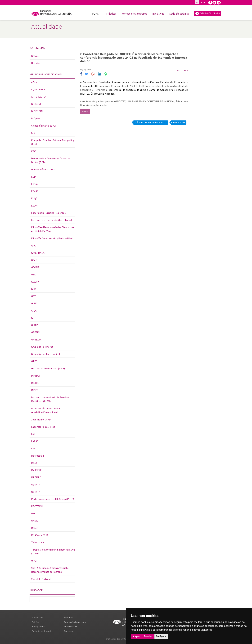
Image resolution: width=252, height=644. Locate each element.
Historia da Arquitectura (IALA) (48, 368)
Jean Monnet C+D (41, 419)
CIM (33, 133)
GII (33, 318)
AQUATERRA (38, 89)
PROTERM (37, 506)
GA (197, 2)
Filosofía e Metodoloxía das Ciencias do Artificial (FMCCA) (52, 229)
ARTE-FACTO (38, 97)
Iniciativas (158, 14)
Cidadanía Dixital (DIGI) (44, 126)
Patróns (36, 622)
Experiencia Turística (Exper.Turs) (49, 213)
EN (205, 2)
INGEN (35, 390)
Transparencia (39, 626)
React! (35, 528)
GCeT (34, 260)
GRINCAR (36, 340)
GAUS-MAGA (38, 253)
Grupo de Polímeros (42, 347)
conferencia (179, 122)
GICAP (35, 311)
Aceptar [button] (136, 636)
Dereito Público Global (44, 169)
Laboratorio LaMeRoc (43, 427)
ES (201, 2)
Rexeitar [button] (148, 636)
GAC (33, 246)
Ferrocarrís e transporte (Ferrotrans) (52, 220)
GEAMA (35, 282)
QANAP (35, 521)
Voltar (85, 111)
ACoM (34, 82)
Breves (35, 56)
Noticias (36, 63)
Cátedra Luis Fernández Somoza (151, 122)
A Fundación (38, 618)
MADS (34, 463)
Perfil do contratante (42, 631)
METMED (36, 477)
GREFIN (35, 332)
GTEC (34, 361)
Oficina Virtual (71, 626)
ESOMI (35, 206)
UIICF (34, 561)
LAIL (34, 434)
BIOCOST (36, 104)
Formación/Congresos (134, 14)
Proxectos (69, 631)
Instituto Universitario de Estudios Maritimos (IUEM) (50, 399)
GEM (34, 289)
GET (34, 296)
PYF (33, 513)
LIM (33, 448)
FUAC (95, 14)
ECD (33, 177)
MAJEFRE (36, 470)
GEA (33, 274)
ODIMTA (36, 485)
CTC (33, 151)
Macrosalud (37, 456)
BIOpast (36, 118)
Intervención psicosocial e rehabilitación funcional (45, 410)
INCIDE (35, 383)
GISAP (35, 325)
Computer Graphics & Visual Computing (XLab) (53, 142)
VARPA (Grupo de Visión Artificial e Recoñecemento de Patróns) (50, 570)
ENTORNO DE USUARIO (208, 13)
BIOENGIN (37, 111)
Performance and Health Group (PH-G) (53, 499)
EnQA (34, 198)
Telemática (37, 542)
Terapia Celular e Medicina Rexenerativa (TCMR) (53, 551)
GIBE (34, 303)
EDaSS (35, 191)
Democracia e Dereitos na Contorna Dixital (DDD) (51, 160)
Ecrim (34, 184)
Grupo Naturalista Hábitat (46, 354)
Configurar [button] (161, 636)
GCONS (35, 267)
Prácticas (111, 14)
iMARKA (36, 376)
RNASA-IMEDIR (40, 535)
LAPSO (35, 441)
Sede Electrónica (179, 14)
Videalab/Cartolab (41, 579)
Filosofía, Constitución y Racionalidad (52, 238)
